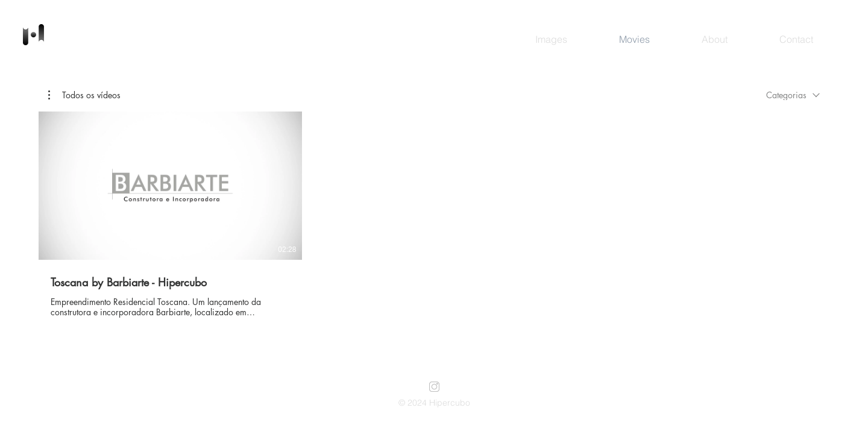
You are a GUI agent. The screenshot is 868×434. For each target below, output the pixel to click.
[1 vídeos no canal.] (434, 215)
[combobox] (793, 95)
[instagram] (434, 387)
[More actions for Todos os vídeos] (84, 95)
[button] (84, 95)
